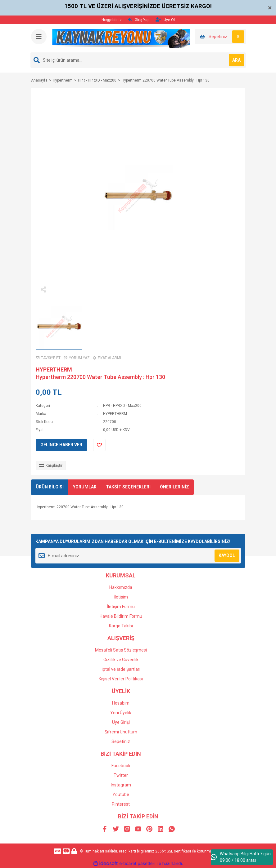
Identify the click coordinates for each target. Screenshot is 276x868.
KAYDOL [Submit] (227, 555)
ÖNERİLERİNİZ (174, 487)
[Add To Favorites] (99, 445)
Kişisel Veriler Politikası (121, 679)
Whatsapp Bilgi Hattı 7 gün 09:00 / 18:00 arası (241, 857)
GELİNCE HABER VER (61, 445)
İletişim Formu (121, 607)
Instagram (121, 785)
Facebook (121, 766)
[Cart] (220, 37)
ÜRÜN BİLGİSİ (50, 487)
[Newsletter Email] (138, 556)
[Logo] (121, 38)
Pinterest (121, 804)
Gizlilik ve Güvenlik (121, 660)
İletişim (121, 597)
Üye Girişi (121, 722)
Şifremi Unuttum (121, 732)
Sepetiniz (121, 741)
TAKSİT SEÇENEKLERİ (128, 487)
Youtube (121, 795)
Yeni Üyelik (121, 713)
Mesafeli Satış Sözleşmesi (121, 650)
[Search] (138, 60)
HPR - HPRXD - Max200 (122, 406)
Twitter (121, 775)
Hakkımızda (121, 587)
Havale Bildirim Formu (121, 616)
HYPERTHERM (54, 369)
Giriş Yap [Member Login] (139, 20)
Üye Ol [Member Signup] (165, 20)
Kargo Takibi (121, 626)
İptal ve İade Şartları (121, 669)
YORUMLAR (85, 487)
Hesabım (121, 703)
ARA (236, 60)
